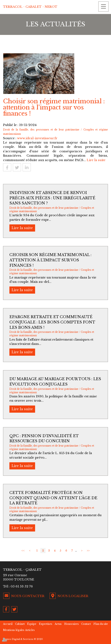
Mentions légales (14, 630)
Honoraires (72, 624)
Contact (86, 624)
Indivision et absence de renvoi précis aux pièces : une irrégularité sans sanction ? (52, 198)
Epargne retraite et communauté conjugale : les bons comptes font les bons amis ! (52, 322)
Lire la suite (96, 160)
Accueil (8, 624)
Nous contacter (28, 596)
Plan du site (101, 624)
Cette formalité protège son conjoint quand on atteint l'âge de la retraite (53, 498)
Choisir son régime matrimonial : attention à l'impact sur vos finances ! (50, 260)
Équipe (32, 624)
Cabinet (20, 624)
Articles (30, 630)
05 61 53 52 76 (22, 586)
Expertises (46, 624)
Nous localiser (73, 596)
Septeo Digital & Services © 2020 (23, 639)
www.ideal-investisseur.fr (37, 138)
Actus (58, 624)
